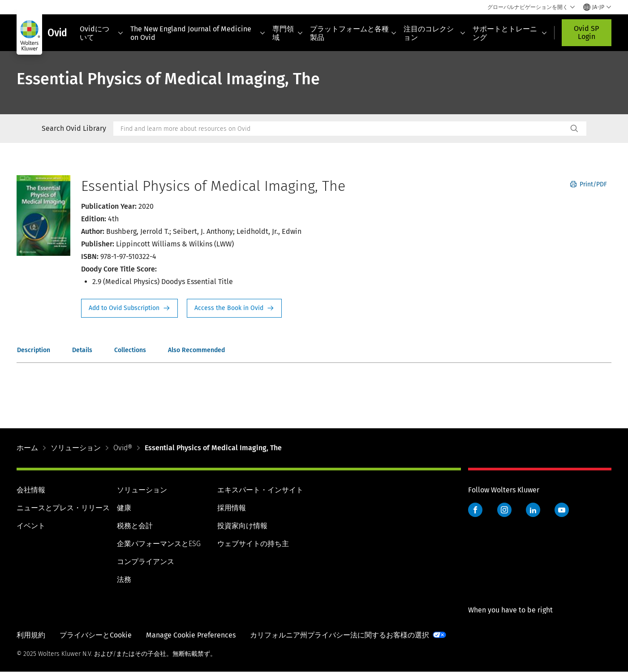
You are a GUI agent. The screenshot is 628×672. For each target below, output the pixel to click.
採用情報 (232, 508)
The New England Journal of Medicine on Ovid (198, 33)
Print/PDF (589, 184)
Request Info (129, 308)
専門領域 (288, 33)
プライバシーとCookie (96, 635)
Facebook (475, 510)
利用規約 (31, 635)
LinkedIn (533, 510)
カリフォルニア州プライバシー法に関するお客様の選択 (340, 635)
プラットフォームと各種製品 (353, 33)
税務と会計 (135, 526)
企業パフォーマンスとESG (159, 544)
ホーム (27, 448)
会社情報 (31, 490)
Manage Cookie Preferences (191, 635)
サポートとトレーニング (510, 33)
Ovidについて (102, 33)
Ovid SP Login (586, 32)
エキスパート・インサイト (260, 490)
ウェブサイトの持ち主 (253, 544)
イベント (31, 526)
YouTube (562, 510)
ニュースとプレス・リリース (63, 508)
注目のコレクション (434, 33)
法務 (124, 579)
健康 (124, 508)
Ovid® (123, 448)
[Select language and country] (597, 7)
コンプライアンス (146, 562)
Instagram (504, 510)
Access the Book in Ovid (234, 308)
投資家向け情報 (242, 526)
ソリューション (76, 448)
